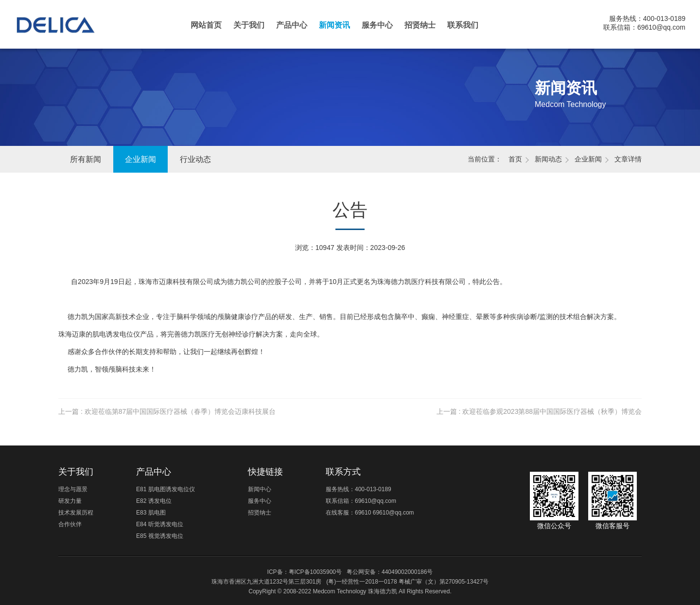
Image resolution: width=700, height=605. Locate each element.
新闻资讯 (334, 25)
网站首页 (206, 25)
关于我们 (249, 25)
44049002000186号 (407, 572)
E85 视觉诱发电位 (160, 536)
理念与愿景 (73, 489)
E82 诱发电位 (154, 501)
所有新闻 (86, 159)
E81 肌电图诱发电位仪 (166, 489)
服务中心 (377, 25)
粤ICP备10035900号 (315, 572)
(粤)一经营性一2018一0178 (361, 582)
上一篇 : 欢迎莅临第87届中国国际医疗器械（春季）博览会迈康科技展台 (167, 411)
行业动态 (195, 159)
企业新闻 (140, 159)
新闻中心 (260, 489)
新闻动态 (548, 159)
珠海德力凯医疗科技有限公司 (64, 29)
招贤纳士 (420, 25)
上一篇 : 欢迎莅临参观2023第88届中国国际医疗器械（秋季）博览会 (539, 411)
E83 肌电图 (151, 513)
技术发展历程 (76, 513)
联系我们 (463, 25)
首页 (515, 159)
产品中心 (292, 25)
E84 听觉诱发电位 (160, 524)
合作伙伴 (70, 524)
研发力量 (70, 501)
